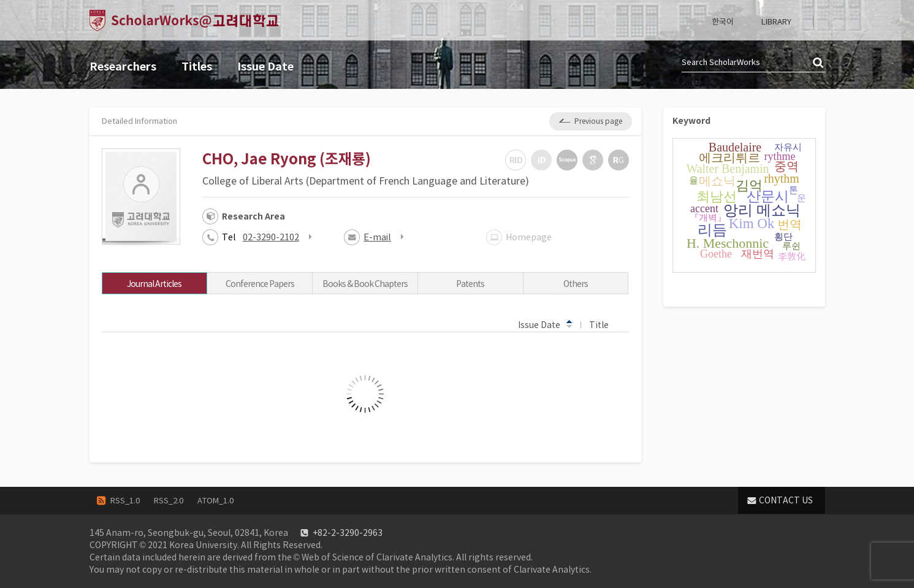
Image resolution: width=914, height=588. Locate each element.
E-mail (377, 237)
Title (605, 324)
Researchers (123, 67)
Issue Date (265, 67)
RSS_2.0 (169, 501)
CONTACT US (786, 500)
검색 (819, 63)
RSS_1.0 (125, 501)
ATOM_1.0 (215, 501)
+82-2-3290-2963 (348, 533)
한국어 (723, 22)
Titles (197, 67)
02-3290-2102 (271, 237)
